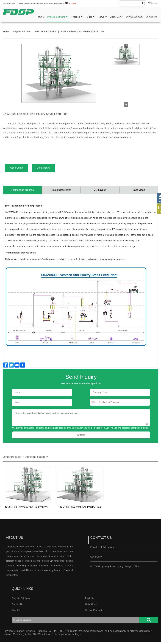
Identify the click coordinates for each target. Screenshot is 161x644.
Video (91, 17)
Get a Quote (72, 3)
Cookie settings (72, 637)
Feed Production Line (46, 32)
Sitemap (58, 637)
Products (78, 17)
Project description (61, 192)
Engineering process (22, 192)
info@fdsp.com (107, 549)
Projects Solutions (58, 17)
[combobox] (94, 405)
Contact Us (151, 17)
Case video (139, 192)
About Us (117, 17)
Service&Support (134, 17)
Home (41, 17)
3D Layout (100, 192)
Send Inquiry (49, 169)
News (103, 17)
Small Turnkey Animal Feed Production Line (82, 32)
